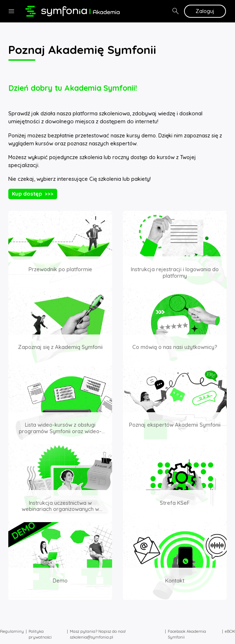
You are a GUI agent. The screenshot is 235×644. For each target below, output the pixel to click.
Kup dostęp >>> (33, 194)
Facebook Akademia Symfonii (187, 634)
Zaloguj (205, 11)
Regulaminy (12, 631)
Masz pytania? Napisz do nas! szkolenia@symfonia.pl (98, 634)
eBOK (230, 631)
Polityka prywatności (40, 634)
